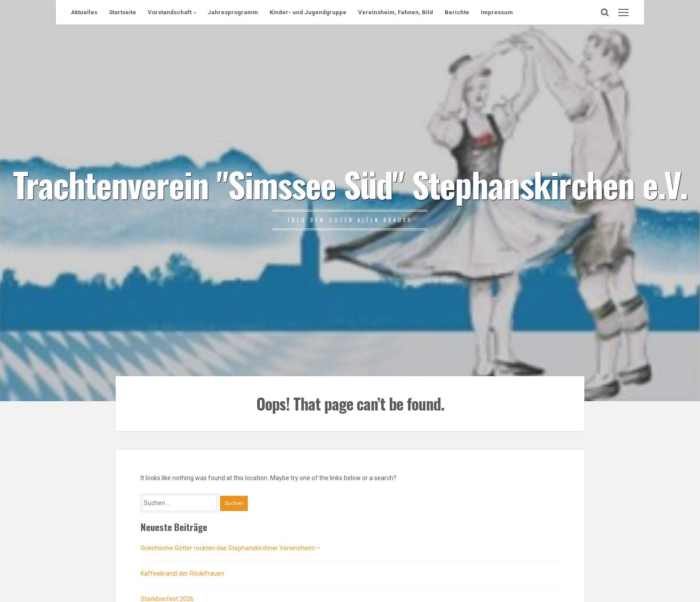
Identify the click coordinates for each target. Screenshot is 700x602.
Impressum (497, 12)
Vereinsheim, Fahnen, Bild (396, 12)
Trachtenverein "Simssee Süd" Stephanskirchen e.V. (350, 184)
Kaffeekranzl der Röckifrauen (182, 573)
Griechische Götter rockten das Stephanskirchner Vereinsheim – (231, 548)
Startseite (123, 12)
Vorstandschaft (170, 12)
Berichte (457, 12)
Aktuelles (84, 12)
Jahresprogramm (233, 12)
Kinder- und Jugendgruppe (308, 12)
